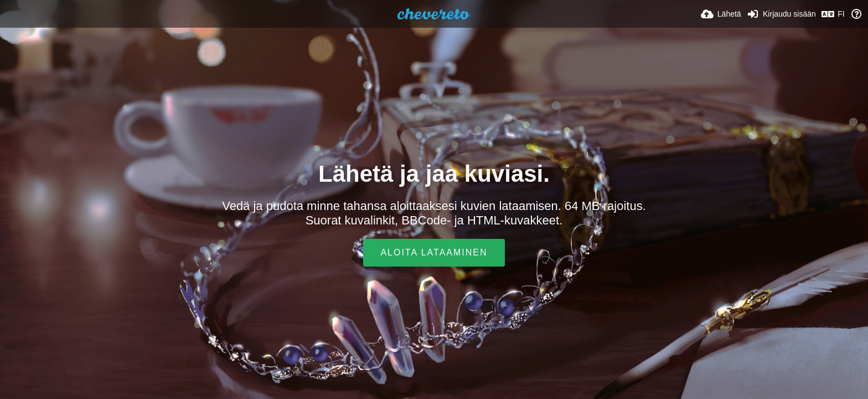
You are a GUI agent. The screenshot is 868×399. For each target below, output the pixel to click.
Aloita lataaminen (434, 252)
